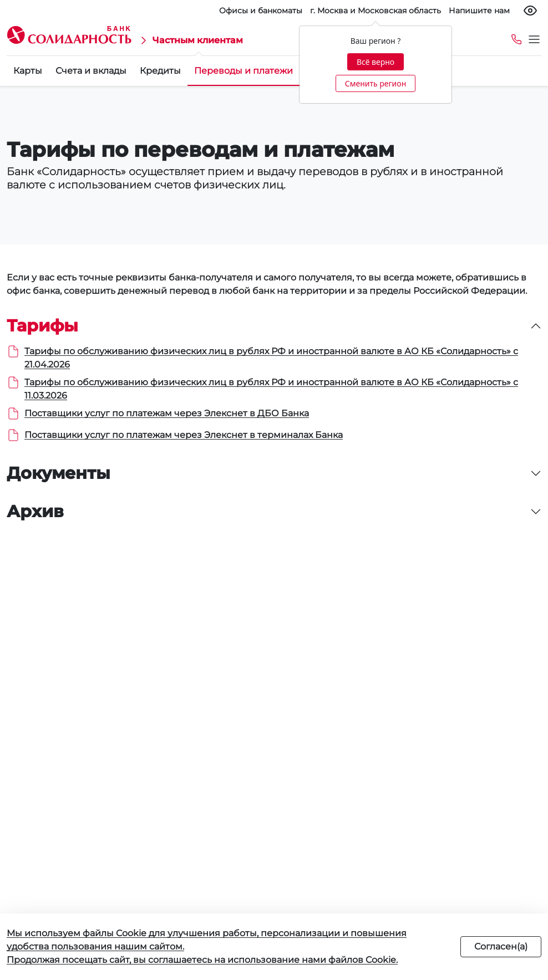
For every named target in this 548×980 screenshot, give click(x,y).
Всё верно (376, 62)
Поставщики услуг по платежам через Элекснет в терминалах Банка (184, 435)
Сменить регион (376, 83)
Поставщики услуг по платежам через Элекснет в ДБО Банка (167, 413)
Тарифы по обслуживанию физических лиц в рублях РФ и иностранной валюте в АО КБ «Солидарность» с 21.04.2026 (271, 358)
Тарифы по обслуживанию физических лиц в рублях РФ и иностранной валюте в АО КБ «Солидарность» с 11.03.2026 (271, 389)
